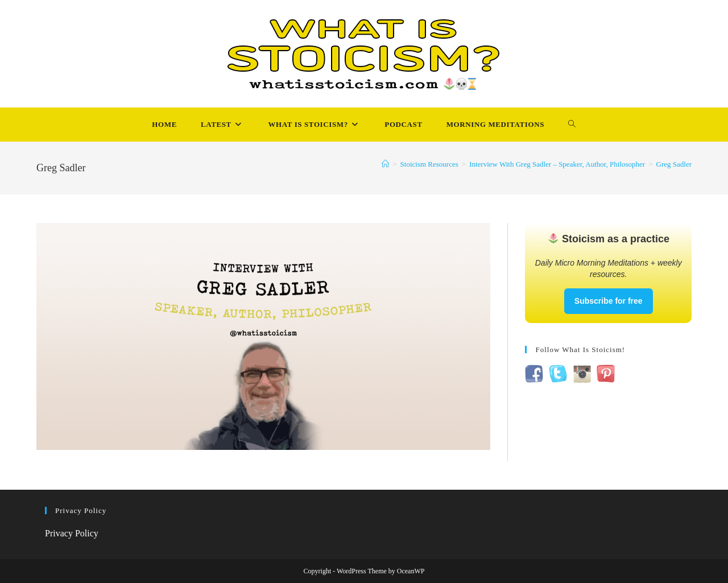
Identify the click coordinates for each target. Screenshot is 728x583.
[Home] (385, 164)
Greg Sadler (674, 164)
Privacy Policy (72, 533)
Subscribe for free (609, 301)
